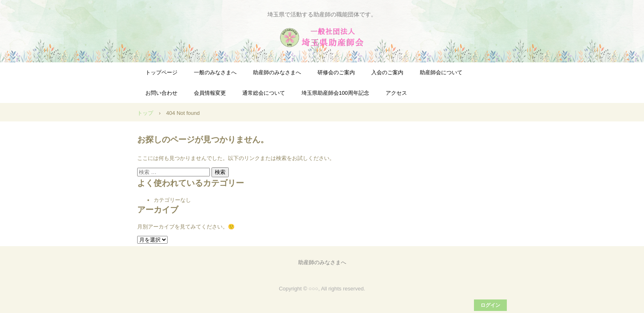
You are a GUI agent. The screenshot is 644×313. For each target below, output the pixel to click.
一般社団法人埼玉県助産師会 (322, 37)
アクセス (396, 93)
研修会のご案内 (336, 72)
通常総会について (264, 93)
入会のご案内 (387, 72)
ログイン (490, 305)
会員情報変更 (210, 93)
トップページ (161, 72)
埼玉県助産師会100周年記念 (335, 93)
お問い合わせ (161, 93)
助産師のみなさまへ (277, 72)
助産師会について (441, 72)
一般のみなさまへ (215, 72)
